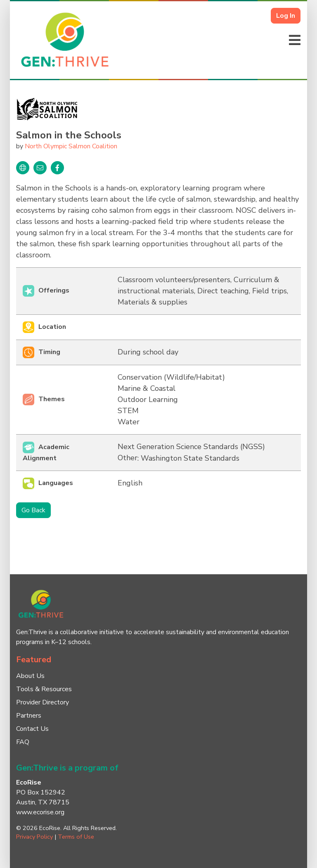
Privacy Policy (34, 837)
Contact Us (32, 729)
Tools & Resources (44, 689)
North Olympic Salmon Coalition (71, 146)
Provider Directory (43, 702)
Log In (286, 16)
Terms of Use (76, 837)
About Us (30, 676)
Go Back (33, 510)
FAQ (23, 742)
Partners (29, 716)
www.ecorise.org (40, 812)
